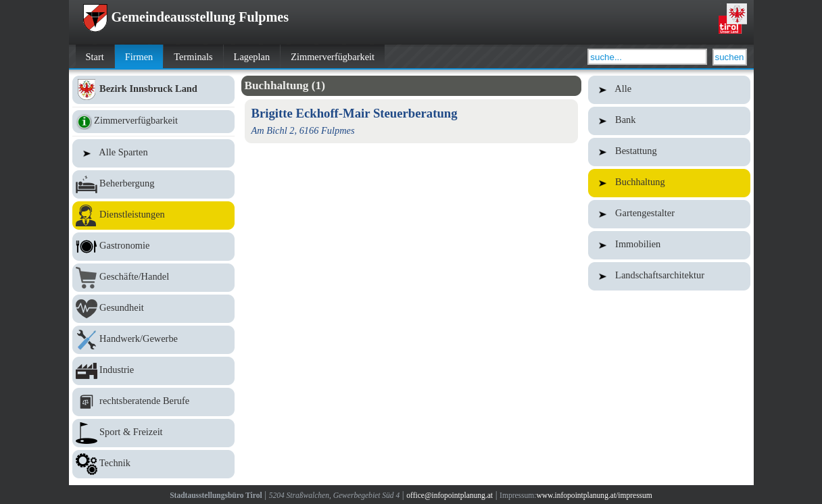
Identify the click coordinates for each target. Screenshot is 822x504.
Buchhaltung (669, 183)
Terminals (193, 57)
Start (95, 57)
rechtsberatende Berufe (153, 402)
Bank (669, 121)
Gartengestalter (669, 214)
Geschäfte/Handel (153, 278)
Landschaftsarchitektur (669, 276)
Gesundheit (153, 309)
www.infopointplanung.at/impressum (594, 495)
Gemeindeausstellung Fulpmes (186, 17)
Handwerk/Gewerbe (153, 340)
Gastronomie (153, 247)
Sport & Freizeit (153, 433)
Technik (153, 464)
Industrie (153, 371)
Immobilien (669, 245)
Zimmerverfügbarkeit (333, 57)
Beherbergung (153, 184)
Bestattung (669, 152)
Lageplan (252, 57)
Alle (669, 90)
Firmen (139, 57)
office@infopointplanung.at (450, 495)
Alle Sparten (153, 153)
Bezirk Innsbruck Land (153, 90)
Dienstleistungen (153, 216)
